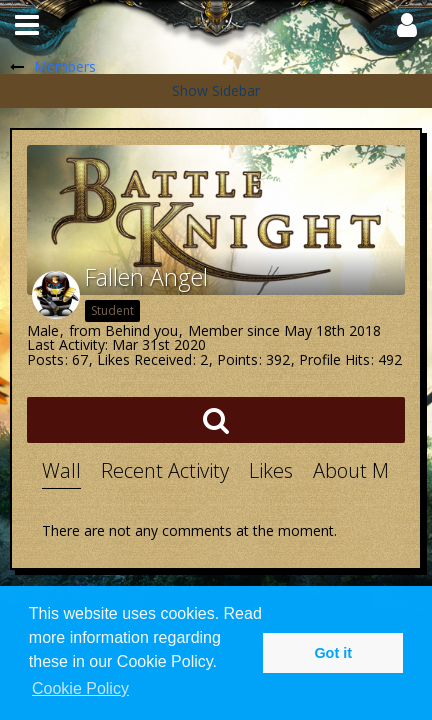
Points (237, 359)
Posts (45, 359)
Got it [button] (333, 653)
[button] (27, 25)
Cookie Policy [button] (80, 688)
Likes (271, 470)
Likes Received (144, 359)
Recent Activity (165, 470)
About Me (356, 470)
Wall (61, 470)
